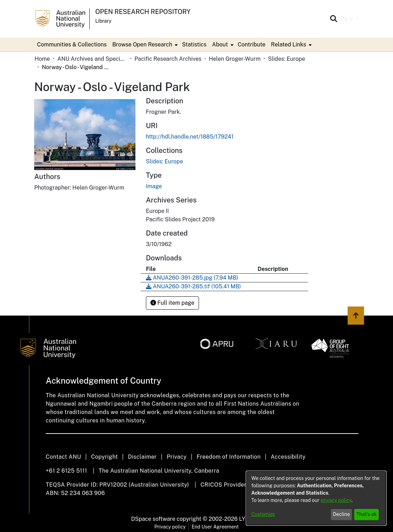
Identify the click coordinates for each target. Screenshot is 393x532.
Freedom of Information (228, 457)
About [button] (220, 45)
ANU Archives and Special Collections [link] (92, 59)
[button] (334, 19)
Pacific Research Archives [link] (168, 59)
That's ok (367, 514)
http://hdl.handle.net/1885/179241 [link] (190, 137)
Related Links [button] (288, 45)
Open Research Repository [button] (143, 12)
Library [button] (103, 21)
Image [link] (154, 186)
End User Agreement (215, 527)
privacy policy (336, 500)
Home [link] (42, 59)
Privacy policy (170, 527)
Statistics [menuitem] (194, 45)
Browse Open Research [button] (142, 45)
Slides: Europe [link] (287, 59)
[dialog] (316, 498)
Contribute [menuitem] (251, 45)
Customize (263, 514)
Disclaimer (142, 457)
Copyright (105, 457)
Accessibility (288, 457)
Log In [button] (347, 19)
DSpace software (153, 519)
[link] (164, 161)
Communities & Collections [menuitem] (72, 45)
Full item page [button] (172, 303)
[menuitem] (144, 45)
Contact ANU (63, 457)
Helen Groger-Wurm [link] (235, 59)
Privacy (177, 457)
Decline (342, 514)
